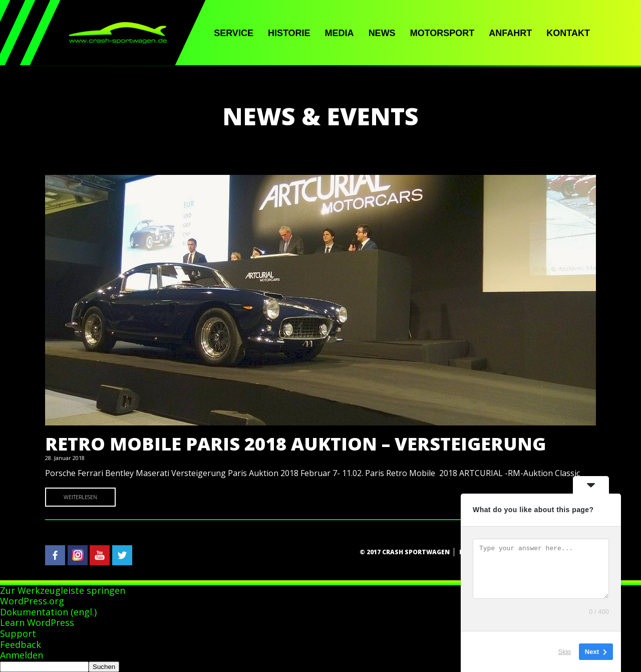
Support (18, 633)
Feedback (21, 644)
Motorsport (442, 33)
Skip (565, 652)
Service (234, 33)
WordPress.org (32, 601)
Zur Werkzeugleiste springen (63, 590)
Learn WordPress (37, 622)
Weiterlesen (80, 497)
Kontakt (568, 33)
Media (340, 33)
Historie (289, 33)
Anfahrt (510, 33)
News (382, 33)
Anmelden (22, 655)
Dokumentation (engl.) (48, 612)
